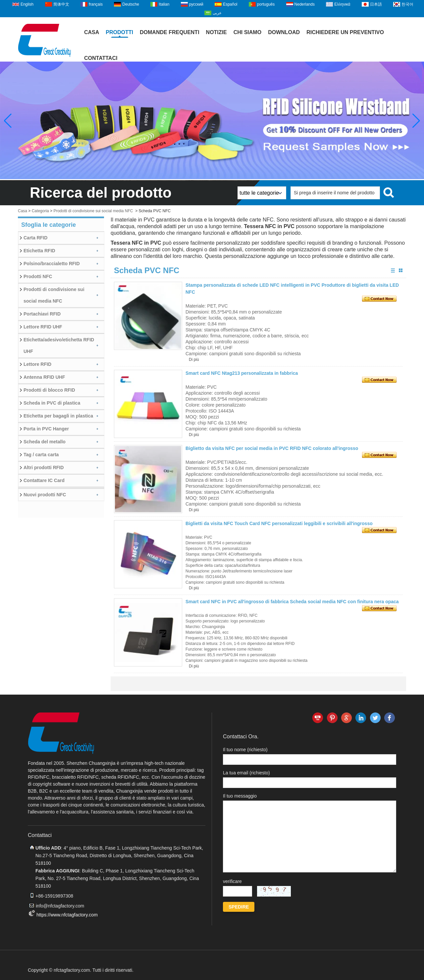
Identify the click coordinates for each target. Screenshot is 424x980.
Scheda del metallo (45, 442)
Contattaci (101, 58)
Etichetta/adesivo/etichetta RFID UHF (59, 345)
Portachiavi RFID (42, 314)
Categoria (40, 211)
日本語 (376, 4)
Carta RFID (35, 238)
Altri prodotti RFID (44, 467)
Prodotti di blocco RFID (49, 390)
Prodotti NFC (38, 276)
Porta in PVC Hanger (46, 429)
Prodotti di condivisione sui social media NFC (93, 211)
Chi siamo (247, 32)
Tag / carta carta (41, 455)
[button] (416, 121)
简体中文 (61, 4)
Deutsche (131, 4)
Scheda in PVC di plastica (52, 403)
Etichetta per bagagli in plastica (58, 416)
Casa (92, 32)
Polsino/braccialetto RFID (52, 264)
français (96, 4)
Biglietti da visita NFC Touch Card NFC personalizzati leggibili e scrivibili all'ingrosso (279, 523)
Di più (194, 360)
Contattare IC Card (44, 480)
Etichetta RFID (39, 251)
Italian (164, 4)
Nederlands (305, 4)
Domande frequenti (170, 32)
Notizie (216, 32)
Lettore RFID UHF (43, 327)
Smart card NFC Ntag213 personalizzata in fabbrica (242, 373)
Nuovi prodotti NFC (45, 495)
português (266, 4)
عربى (217, 13)
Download (284, 32)
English (27, 4)
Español (230, 4)
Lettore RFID (37, 364)
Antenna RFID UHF (44, 377)
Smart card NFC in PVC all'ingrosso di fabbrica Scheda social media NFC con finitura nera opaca (292, 602)
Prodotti (119, 32)
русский (196, 4)
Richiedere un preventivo (345, 32)
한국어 (407, 4)
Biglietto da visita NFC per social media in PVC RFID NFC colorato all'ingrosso (272, 448)
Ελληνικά (342, 4)
